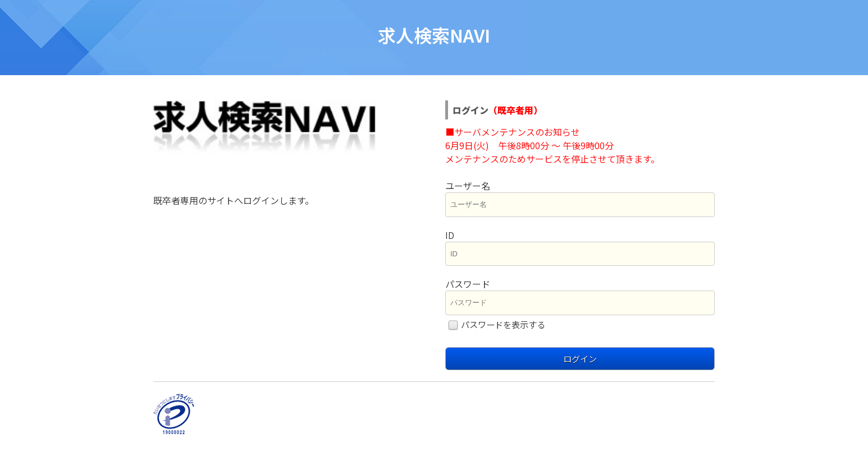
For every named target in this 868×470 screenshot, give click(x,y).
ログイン (580, 359)
